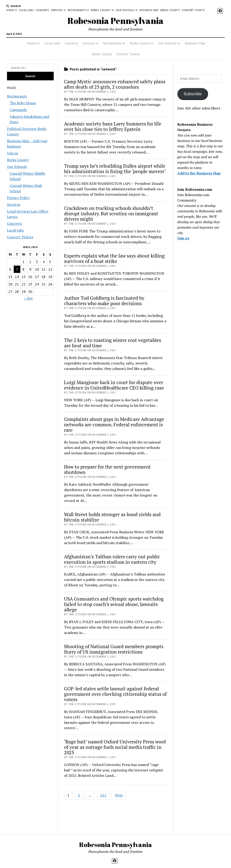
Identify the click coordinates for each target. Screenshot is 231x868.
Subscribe (193, 94)
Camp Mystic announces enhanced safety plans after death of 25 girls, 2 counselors (115, 84)
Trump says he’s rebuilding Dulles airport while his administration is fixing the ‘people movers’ (115, 169)
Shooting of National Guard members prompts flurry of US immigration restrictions (114, 649)
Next (119, 795)
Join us (13, 153)
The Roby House (23, 103)
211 (103, 795)
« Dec (29, 298)
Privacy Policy (18, 198)
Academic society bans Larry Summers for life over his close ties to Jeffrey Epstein (113, 126)
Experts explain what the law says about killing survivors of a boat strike (114, 258)
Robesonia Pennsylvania (115, 21)
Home (10, 10)
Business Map (149, 10)
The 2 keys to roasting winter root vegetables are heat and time (113, 343)
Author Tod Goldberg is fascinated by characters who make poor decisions (104, 301)
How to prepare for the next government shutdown (107, 469)
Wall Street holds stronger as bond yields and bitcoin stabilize (112, 517)
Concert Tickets (193, 10)
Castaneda (18, 110)
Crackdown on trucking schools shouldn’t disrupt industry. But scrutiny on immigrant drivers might (111, 214)
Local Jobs (26, 10)
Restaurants (77, 10)
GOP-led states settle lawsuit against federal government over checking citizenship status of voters (115, 694)
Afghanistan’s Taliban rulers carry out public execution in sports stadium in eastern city (112, 559)
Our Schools (125, 10)
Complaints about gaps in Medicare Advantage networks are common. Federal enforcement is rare (114, 425)
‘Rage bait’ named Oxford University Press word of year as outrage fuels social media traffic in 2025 (115, 747)
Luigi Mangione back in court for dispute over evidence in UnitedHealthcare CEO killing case (114, 385)
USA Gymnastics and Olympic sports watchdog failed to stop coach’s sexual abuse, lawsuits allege (114, 604)
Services (57, 10)
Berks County (101, 10)
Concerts (42, 10)
